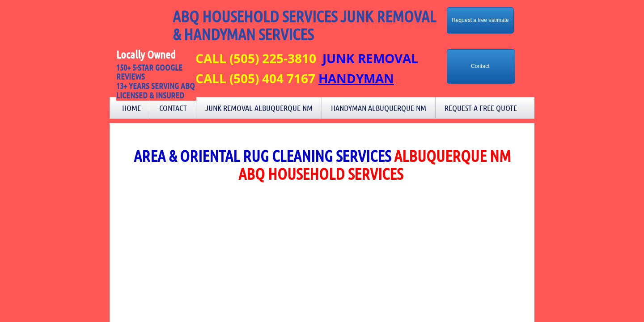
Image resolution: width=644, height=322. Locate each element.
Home (131, 108)
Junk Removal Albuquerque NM (259, 108)
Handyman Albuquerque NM (379, 108)
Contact (173, 108)
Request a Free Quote (481, 108)
